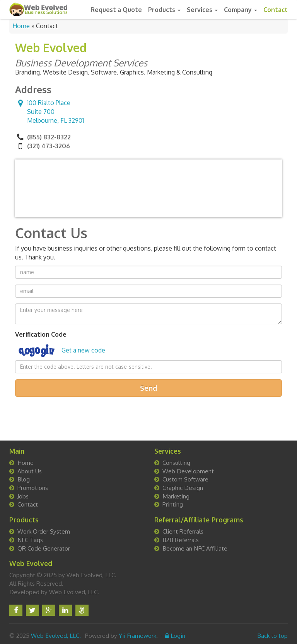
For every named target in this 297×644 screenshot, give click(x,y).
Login (175, 636)
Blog (24, 479)
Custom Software (185, 479)
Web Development (188, 471)
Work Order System (44, 531)
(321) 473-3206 (49, 146)
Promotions (33, 488)
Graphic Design (183, 488)
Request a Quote (116, 10)
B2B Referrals (181, 540)
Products (164, 10)
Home (21, 26)
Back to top (272, 636)
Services (202, 10)
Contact (276, 10)
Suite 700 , (49, 112)
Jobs (23, 496)
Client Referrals (183, 531)
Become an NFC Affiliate (195, 548)
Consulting (176, 463)
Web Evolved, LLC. (56, 636)
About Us (30, 471)
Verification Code (41, 334)
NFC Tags (30, 540)
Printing (173, 504)
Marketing (176, 496)
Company (241, 10)
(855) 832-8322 (49, 137)
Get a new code (83, 350)
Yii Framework (137, 636)
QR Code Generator (44, 548)
